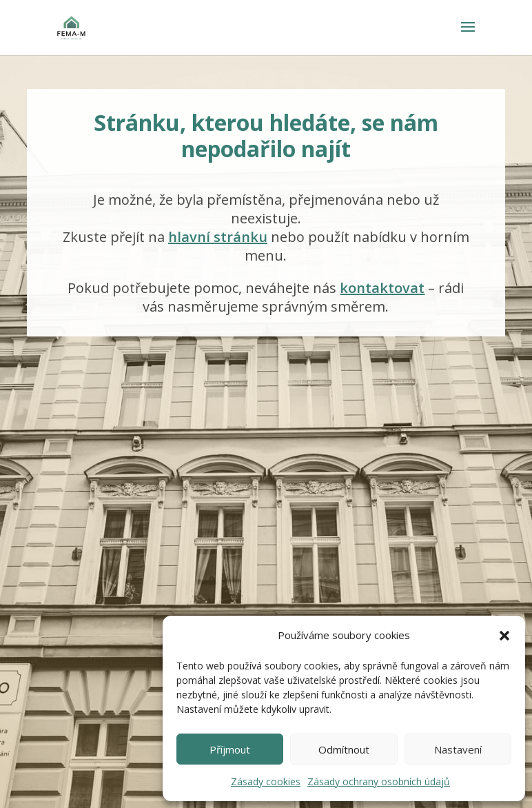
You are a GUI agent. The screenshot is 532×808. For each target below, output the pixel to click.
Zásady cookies (266, 781)
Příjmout (230, 749)
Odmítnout (344, 749)
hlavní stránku (218, 237)
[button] (504, 636)
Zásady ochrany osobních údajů (379, 781)
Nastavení (458, 749)
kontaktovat (382, 288)
